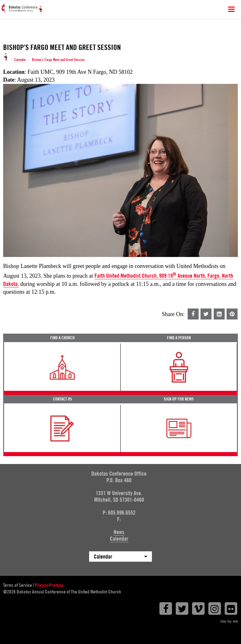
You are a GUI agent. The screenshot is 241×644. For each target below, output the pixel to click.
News (119, 532)
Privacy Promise (49, 585)
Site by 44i (229, 621)
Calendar (20, 60)
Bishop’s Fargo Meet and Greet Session (58, 60)
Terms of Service (18, 585)
